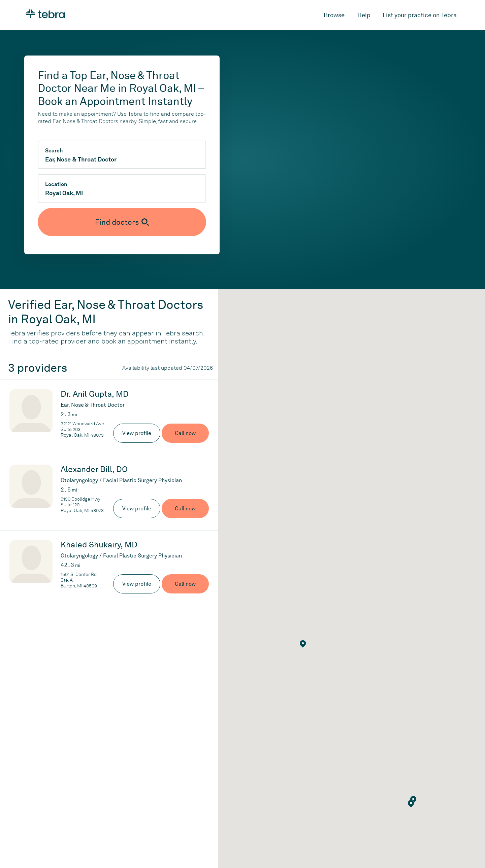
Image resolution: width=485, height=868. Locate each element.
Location (56, 184)
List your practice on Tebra (420, 15)
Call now (185, 433)
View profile (137, 433)
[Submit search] (122, 222)
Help (364, 15)
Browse (334, 15)
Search (54, 151)
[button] (411, 804)
